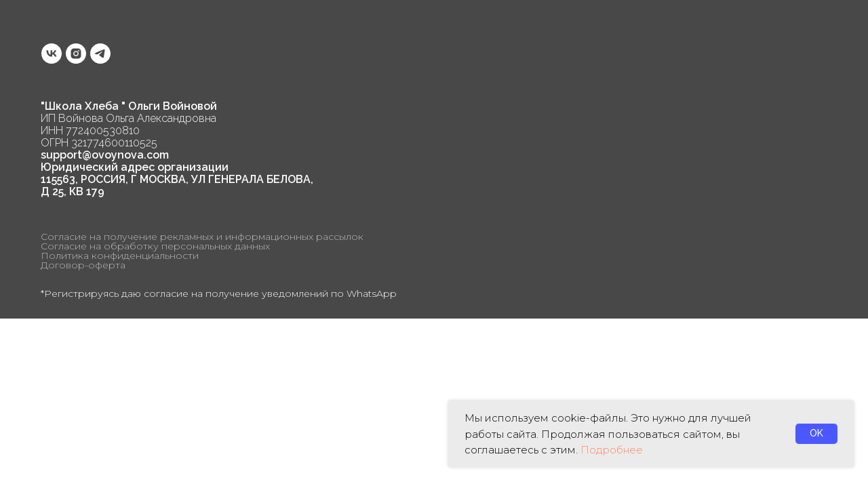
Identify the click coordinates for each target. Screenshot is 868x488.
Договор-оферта (83, 265)
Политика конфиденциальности (120, 256)
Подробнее (612, 450)
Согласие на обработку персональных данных (155, 246)
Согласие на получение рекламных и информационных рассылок (202, 237)
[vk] (52, 54)
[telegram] (100, 54)
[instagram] (76, 54)
